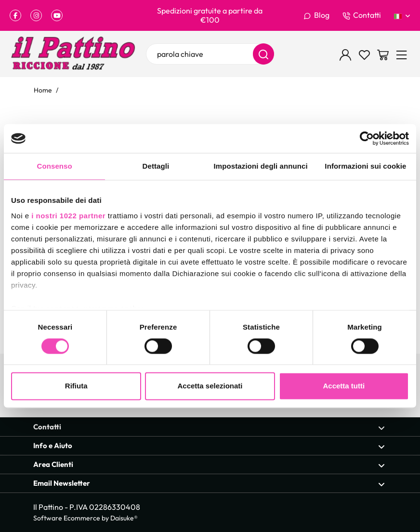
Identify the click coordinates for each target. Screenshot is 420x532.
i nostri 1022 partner (68, 216)
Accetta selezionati (210, 386)
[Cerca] (263, 54)
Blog (316, 15)
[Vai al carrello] (383, 54)
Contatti (362, 15)
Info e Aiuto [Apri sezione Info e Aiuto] (209, 446)
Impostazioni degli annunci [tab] (261, 166)
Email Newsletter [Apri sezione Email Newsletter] (209, 484)
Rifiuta (76, 386)
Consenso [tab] (54, 166)
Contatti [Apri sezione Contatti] (209, 427)
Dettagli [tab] (156, 166)
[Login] (345, 54)
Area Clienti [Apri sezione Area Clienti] (209, 465)
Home (43, 90)
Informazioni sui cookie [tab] (365, 166)
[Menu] (402, 54)
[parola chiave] (210, 54)
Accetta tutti (344, 386)
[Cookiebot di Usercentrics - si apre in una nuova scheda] (367, 138)
